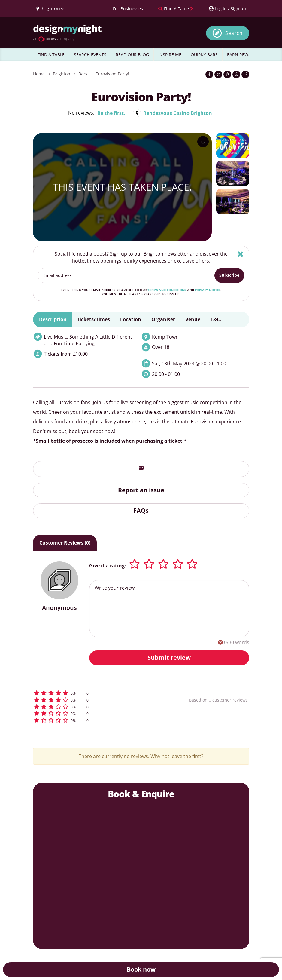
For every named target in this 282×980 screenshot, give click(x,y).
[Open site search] (228, 33)
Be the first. (111, 113)
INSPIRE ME (170, 55)
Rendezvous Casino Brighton (178, 113)
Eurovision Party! (112, 74)
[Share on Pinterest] (227, 74)
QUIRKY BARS (204, 55)
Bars (83, 74)
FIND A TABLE (51, 55)
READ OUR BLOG (132, 55)
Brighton (62, 74)
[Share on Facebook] (209, 74)
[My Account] (227, 9)
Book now (141, 969)
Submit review (169, 657)
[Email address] (126, 275)
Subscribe (229, 275)
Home (39, 74)
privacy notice (208, 290)
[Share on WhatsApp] (236, 74)
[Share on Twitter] (218, 74)
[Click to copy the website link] (245, 74)
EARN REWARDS (243, 55)
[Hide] (240, 254)
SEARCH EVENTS (90, 55)
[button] (94, 693)
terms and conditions (167, 290)
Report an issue (141, 490)
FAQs (141, 510)
